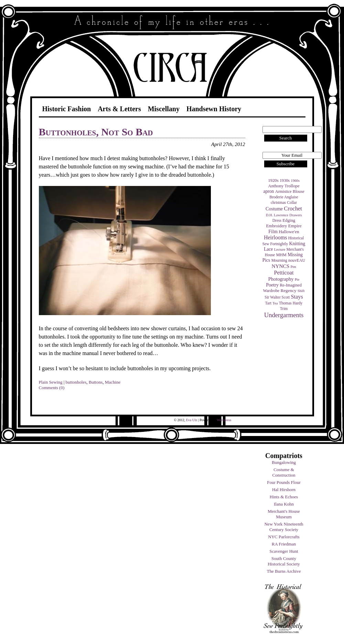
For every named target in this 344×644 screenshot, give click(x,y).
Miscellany (164, 109)
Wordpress (224, 420)
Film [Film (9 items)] (273, 231)
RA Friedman (284, 544)
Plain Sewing (51, 382)
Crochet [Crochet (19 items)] (293, 209)
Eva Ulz (192, 420)
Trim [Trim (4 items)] (284, 309)
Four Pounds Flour (284, 482)
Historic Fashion (67, 109)
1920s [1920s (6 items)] (273, 180)
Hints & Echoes (284, 497)
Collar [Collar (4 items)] (292, 202)
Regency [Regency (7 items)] (288, 290)
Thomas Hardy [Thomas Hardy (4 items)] (291, 303)
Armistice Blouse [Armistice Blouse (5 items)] (290, 191)
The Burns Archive (284, 571)
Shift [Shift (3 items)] (301, 291)
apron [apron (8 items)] (268, 191)
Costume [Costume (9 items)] (274, 209)
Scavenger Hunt (284, 551)
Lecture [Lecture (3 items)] (280, 250)
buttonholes (76, 382)
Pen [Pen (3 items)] (293, 267)
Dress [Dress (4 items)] (277, 220)
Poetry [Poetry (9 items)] (272, 285)
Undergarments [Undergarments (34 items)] (284, 315)
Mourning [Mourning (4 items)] (279, 260)
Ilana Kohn (284, 504)
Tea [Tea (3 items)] (275, 303)
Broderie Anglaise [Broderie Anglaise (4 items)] (284, 197)
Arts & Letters (119, 109)
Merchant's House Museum (284, 514)
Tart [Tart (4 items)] (268, 303)
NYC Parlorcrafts (284, 537)
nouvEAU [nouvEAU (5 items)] (297, 260)
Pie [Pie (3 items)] (297, 279)
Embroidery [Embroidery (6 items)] (276, 226)
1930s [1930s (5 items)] (285, 180)
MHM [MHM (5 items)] (281, 255)
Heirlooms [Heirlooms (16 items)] (276, 237)
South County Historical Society (284, 561)
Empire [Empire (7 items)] (295, 226)
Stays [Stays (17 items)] (297, 297)
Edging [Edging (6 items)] (289, 220)
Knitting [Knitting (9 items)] (297, 243)
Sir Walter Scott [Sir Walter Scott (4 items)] (277, 297)
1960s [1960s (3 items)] (295, 181)
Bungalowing (284, 462)
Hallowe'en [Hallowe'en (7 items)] (289, 232)
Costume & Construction (284, 472)
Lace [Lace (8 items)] (268, 249)
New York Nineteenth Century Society (284, 527)
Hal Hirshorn (284, 490)
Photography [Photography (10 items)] (281, 279)
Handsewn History (214, 109)
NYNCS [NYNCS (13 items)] (280, 266)
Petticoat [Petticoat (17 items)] (284, 273)
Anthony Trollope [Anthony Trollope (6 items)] (284, 186)
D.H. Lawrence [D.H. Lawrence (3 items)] (277, 215)
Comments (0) (52, 388)
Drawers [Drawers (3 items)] (295, 215)
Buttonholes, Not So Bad (96, 132)
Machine (113, 382)
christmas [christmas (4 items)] (278, 202)
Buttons (96, 382)
